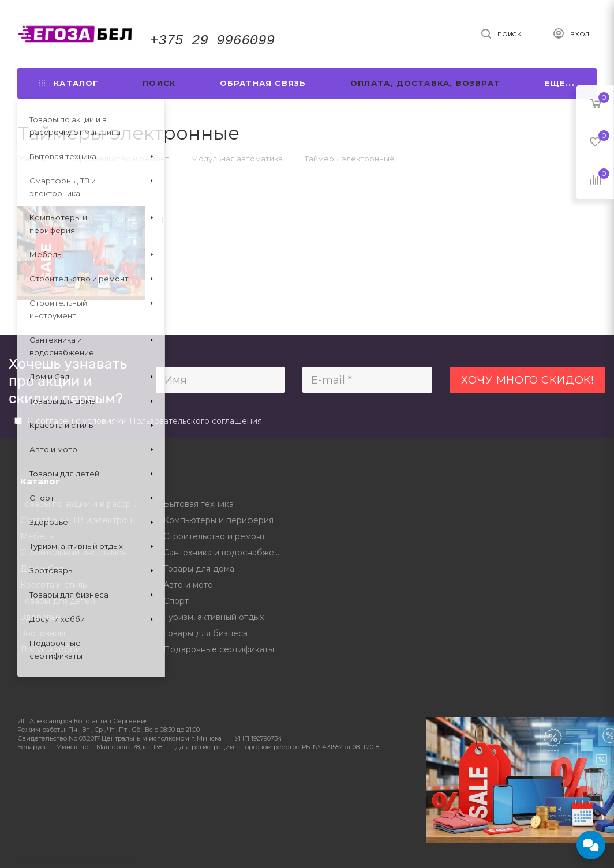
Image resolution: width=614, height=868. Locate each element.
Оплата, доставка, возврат (425, 83)
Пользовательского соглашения (196, 421)
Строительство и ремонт (214, 536)
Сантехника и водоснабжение (226, 553)
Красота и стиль (53, 585)
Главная (33, 159)
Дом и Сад (42, 569)
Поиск (159, 83)
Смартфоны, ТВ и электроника (83, 520)
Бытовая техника (199, 504)
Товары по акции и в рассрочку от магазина (83, 504)
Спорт (176, 601)
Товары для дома (199, 569)
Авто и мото (188, 585)
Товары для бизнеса (205, 633)
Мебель (37, 536)
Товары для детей (58, 601)
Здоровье (40, 617)
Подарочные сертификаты (219, 649)
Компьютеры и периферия (218, 520)
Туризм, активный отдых (214, 617)
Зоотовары (43, 633)
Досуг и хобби (50, 649)
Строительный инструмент (76, 553)
